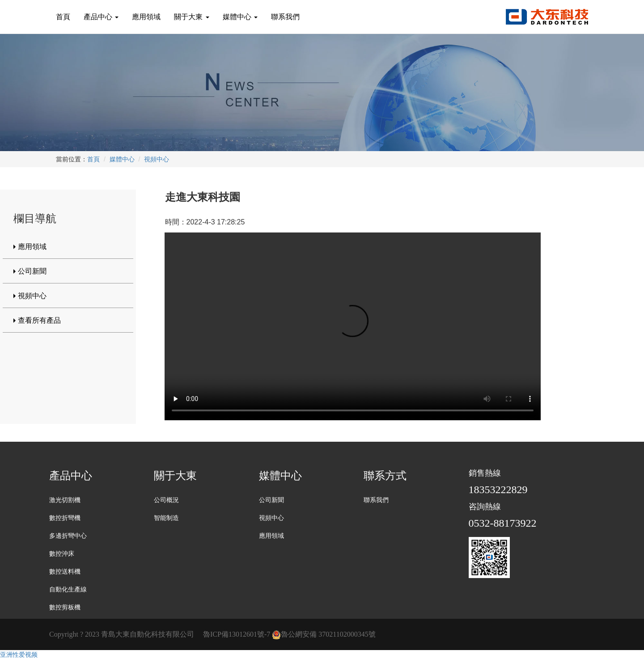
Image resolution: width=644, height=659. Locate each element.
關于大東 (191, 17)
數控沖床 (62, 554)
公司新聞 (32, 271)
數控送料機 (65, 572)
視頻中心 (157, 159)
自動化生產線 (68, 589)
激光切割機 (65, 500)
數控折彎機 (65, 518)
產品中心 (101, 17)
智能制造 (166, 518)
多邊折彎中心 (68, 536)
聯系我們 (285, 17)
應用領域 (146, 17)
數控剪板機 (65, 607)
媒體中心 (240, 17)
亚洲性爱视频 (19, 655)
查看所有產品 (39, 320)
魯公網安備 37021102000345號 (324, 634)
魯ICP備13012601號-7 (237, 634)
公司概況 (166, 500)
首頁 (63, 17)
